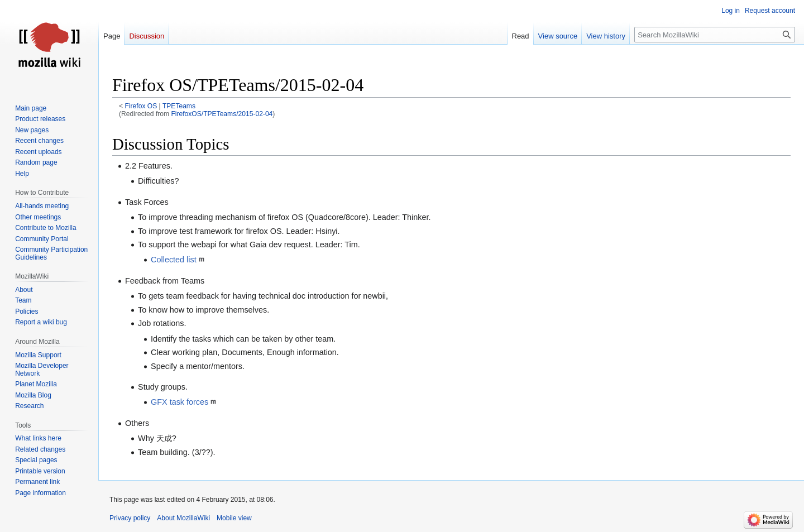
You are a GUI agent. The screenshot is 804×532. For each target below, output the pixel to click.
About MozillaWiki (183, 518)
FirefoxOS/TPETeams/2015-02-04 (222, 114)
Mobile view (234, 518)
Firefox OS (141, 106)
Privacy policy (130, 518)
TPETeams (179, 106)
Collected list (174, 260)
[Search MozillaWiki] (715, 35)
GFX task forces (180, 402)
